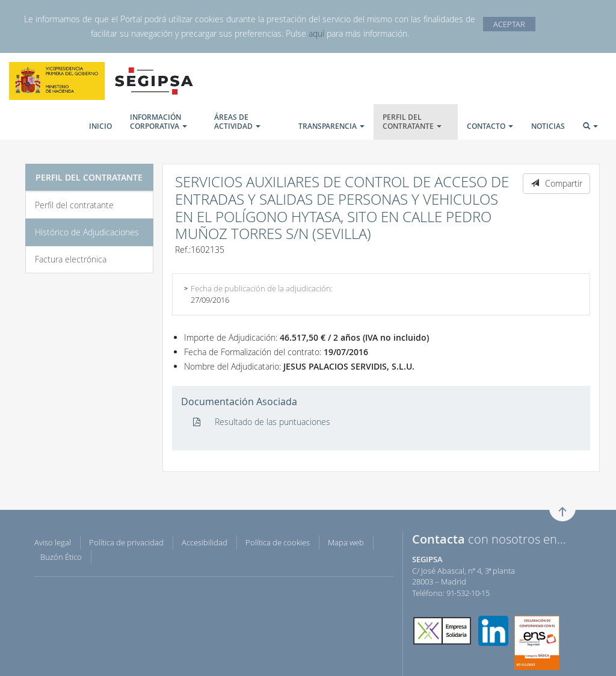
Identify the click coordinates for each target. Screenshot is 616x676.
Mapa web (346, 542)
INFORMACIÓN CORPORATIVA (159, 121)
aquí (316, 33)
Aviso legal (53, 542)
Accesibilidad (205, 542)
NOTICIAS (548, 126)
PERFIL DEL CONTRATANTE (412, 121)
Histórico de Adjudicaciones (87, 232)
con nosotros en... (489, 539)
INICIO (100, 126)
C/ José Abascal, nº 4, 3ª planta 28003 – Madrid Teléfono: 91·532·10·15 (464, 576)
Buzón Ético (61, 557)
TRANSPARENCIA (331, 126)
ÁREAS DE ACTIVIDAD (237, 121)
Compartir (556, 183)
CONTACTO (490, 126)
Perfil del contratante (74, 205)
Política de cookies (278, 542)
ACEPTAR (509, 24)
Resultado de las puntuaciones (262, 422)
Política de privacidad (126, 542)
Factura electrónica (71, 259)
